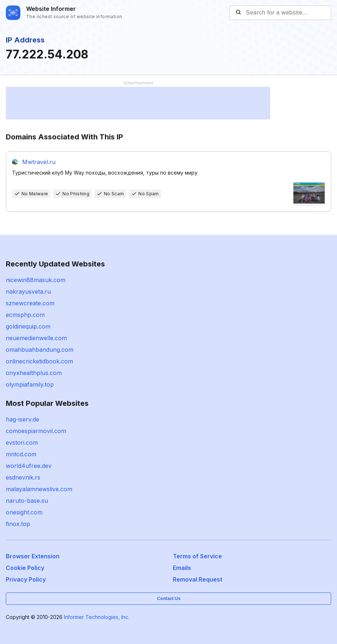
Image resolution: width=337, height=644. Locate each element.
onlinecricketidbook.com (39, 361)
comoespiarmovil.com (36, 431)
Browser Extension (33, 556)
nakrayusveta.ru (28, 292)
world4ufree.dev (29, 466)
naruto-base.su (27, 501)
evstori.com (22, 443)
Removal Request (198, 579)
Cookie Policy (25, 568)
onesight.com (24, 512)
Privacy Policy (26, 579)
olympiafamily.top (30, 384)
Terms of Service (197, 556)
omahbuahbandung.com (40, 350)
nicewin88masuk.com (36, 280)
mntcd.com (21, 454)
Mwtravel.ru (39, 162)
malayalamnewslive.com (39, 489)
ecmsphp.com (25, 315)
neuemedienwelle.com (36, 338)
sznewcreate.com (30, 303)
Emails (182, 568)
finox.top (18, 524)
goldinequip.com (28, 326)
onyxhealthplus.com (34, 373)
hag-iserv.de (23, 419)
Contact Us (169, 598)
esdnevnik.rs (23, 477)
